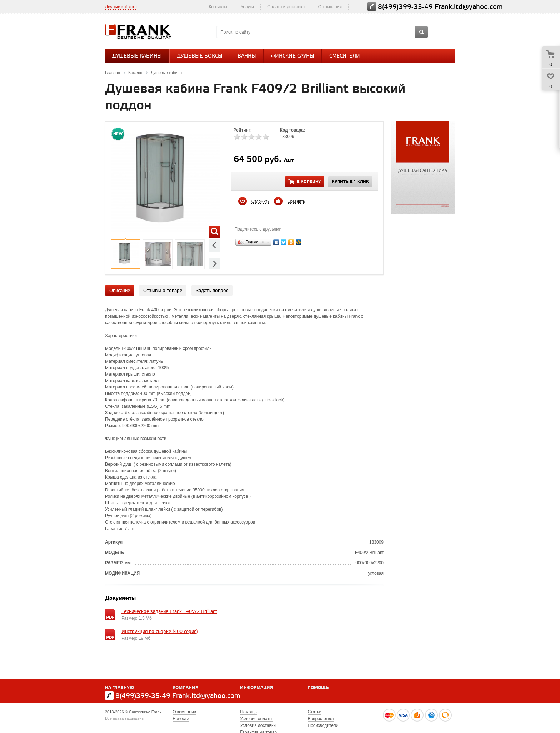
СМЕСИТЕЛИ (345, 56)
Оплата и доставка (286, 7)
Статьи (314, 712)
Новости (181, 719)
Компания (186, 688)
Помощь (318, 688)
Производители (323, 725)
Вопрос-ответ (321, 719)
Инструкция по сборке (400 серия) (160, 632)
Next (214, 264)
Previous (214, 245)
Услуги (247, 7)
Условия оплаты (256, 719)
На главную (119, 688)
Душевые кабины (137, 56)
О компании (330, 7)
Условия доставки (258, 725)
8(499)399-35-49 (405, 7)
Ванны (247, 56)
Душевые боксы (200, 56)
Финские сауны (293, 56)
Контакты (218, 7)
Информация (257, 688)
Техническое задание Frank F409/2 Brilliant (169, 612)
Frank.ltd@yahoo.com (469, 7)
